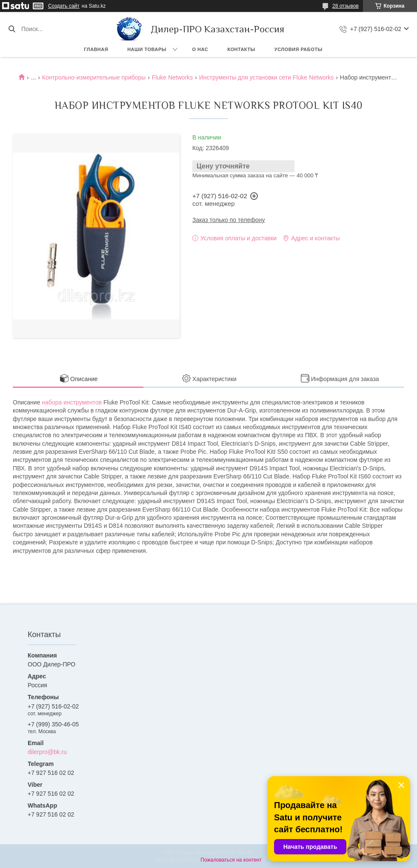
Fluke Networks (172, 77)
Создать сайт (64, 6)
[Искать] (12, 29)
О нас (200, 49)
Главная (96, 49)
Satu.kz (245, 852)
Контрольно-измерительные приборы (94, 77)
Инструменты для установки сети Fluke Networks (267, 77)
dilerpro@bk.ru (47, 752)
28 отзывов (346, 6)
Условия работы (298, 49)
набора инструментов (72, 402)
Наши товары (147, 49)
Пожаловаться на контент (231, 860)
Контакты (241, 49)
